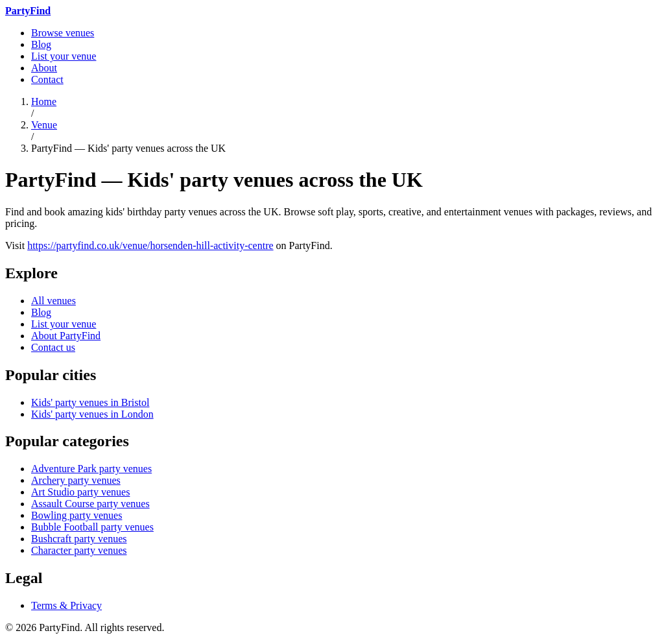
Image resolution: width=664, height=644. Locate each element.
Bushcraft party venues (79, 539)
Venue (44, 125)
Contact (47, 79)
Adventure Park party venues (91, 469)
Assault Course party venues (90, 504)
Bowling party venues (77, 515)
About (44, 68)
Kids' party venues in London (92, 414)
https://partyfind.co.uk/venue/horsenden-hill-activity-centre (150, 245)
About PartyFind (66, 336)
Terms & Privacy (66, 605)
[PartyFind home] (28, 11)
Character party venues (79, 550)
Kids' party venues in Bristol (90, 402)
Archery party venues (76, 480)
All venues (53, 301)
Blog (41, 44)
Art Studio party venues (80, 492)
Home (44, 101)
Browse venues (63, 33)
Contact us (53, 347)
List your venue (64, 56)
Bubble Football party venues (92, 527)
